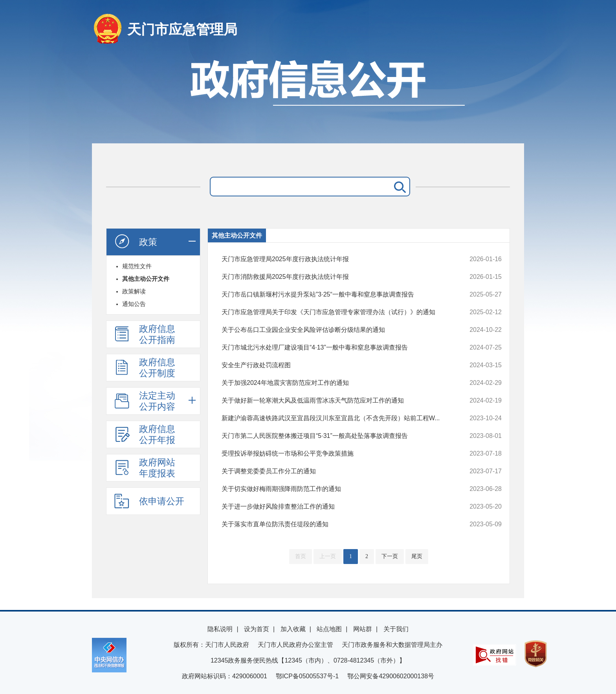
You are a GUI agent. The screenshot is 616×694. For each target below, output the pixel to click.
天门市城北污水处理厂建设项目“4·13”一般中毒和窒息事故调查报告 (335, 348)
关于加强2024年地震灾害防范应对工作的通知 (335, 383)
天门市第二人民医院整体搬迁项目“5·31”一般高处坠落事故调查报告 (335, 436)
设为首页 (257, 629)
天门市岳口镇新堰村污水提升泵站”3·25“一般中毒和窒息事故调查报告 (335, 295)
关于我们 (396, 629)
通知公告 (134, 304)
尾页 (417, 556)
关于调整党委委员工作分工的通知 (335, 471)
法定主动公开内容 (145, 401)
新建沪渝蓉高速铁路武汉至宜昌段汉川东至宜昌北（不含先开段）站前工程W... (335, 418)
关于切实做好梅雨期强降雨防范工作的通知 (335, 489)
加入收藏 (293, 629)
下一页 (390, 556)
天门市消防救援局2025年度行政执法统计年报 (335, 277)
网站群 (363, 629)
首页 (301, 556)
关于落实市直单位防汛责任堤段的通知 (335, 524)
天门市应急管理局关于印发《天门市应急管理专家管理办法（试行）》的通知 (335, 312)
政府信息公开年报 (145, 434)
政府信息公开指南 (145, 334)
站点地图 (329, 629)
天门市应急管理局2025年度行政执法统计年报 (335, 259)
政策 (136, 242)
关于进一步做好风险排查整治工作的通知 (335, 507)
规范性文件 (137, 266)
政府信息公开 (308, 97)
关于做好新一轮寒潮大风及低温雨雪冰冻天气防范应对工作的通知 (335, 401)
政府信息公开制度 (145, 368)
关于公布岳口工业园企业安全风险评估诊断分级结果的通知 (335, 330)
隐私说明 (220, 629)
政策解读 (134, 291)
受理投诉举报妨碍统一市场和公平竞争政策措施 (335, 454)
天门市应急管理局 (182, 29)
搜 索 (398, 187)
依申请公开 (149, 501)
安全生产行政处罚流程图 (335, 365)
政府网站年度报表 (145, 468)
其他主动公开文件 (146, 279)
